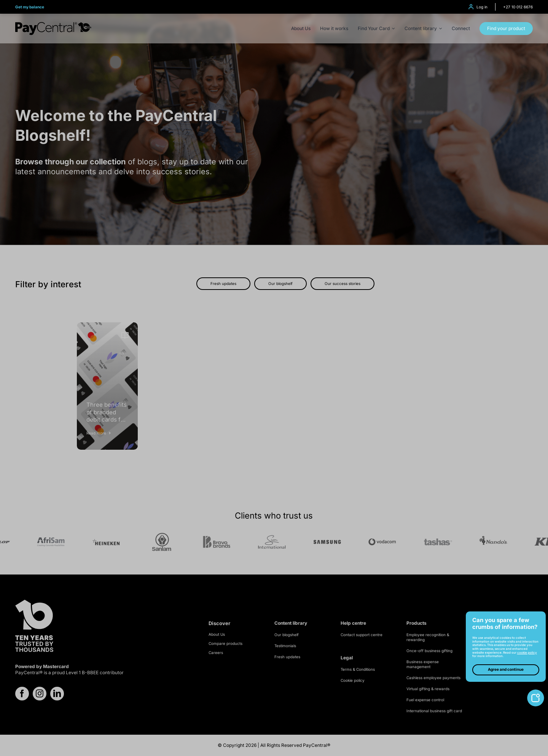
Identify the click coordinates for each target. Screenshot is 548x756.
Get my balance (30, 7)
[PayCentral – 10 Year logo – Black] (53, 25)
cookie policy (527, 653)
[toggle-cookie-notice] (536, 692)
